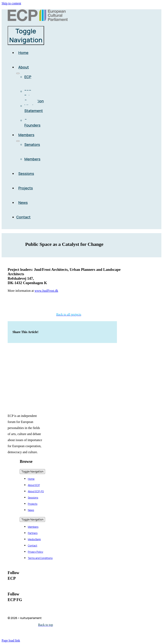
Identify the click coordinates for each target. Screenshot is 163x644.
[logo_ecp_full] (38, 20)
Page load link (11, 640)
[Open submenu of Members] (18, 141)
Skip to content (11, 3)
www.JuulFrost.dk (46, 291)
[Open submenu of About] (18, 73)
